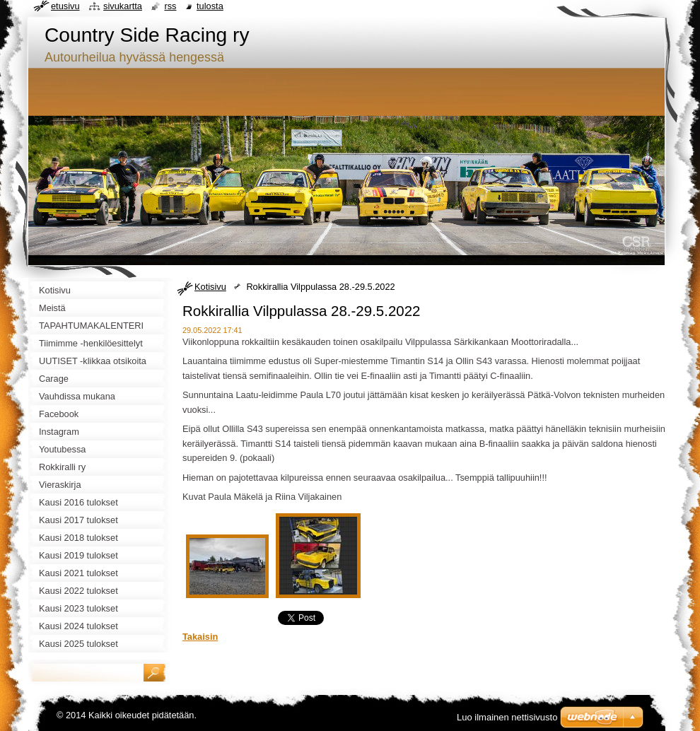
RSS (170, 6)
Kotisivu (210, 287)
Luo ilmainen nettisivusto (507, 717)
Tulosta (210, 6)
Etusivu (65, 6)
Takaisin (200, 637)
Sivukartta (123, 6)
